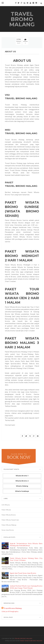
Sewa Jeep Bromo (8, 530)
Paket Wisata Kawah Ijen (10, 520)
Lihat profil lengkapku (10, 611)
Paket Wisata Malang (9, 525)
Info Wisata (6, 505)
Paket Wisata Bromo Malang (31, 641)
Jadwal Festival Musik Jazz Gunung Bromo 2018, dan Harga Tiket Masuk (26, 587)
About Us (10, 52)
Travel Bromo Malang (22, 19)
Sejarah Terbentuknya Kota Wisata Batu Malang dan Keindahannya (26, 544)
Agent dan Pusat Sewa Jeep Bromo (23, 573)
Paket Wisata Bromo (9, 515)
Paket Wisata (6, 510)
